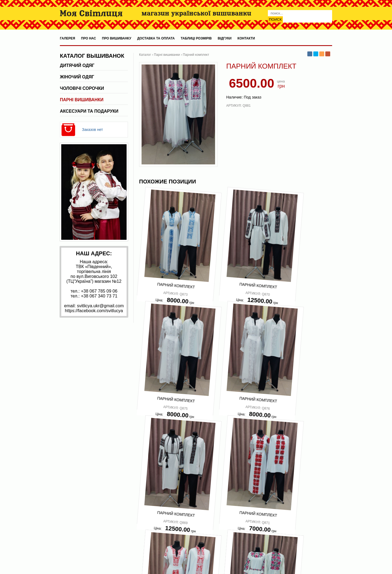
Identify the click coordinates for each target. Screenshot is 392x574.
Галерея (68, 38)
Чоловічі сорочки (82, 88)
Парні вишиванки (82, 100)
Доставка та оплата (156, 38)
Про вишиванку (117, 38)
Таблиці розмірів (196, 38)
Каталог (145, 55)
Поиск (275, 19)
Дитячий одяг (77, 65)
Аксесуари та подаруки (89, 111)
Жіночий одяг (77, 77)
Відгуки (225, 38)
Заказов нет (92, 130)
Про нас (89, 38)
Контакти (246, 38)
